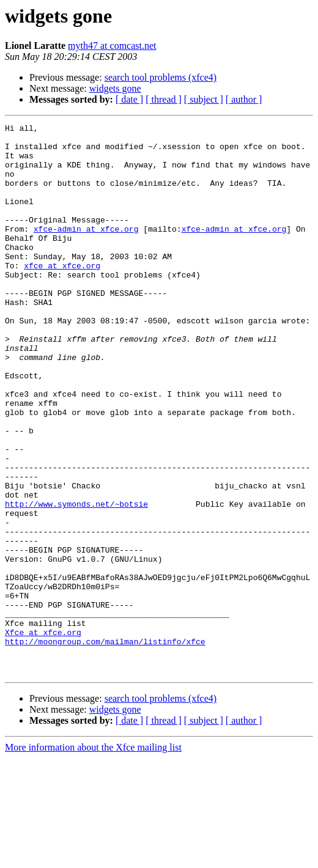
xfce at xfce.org (62, 295)
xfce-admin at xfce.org (86, 251)
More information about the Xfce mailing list (93, 857)
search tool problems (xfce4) (161, 77)
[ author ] (244, 99)
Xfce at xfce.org (43, 735)
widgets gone (115, 88)
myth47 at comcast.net (112, 46)
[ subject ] (204, 99)
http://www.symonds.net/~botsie (76, 581)
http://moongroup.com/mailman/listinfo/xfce (105, 746)
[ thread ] (164, 99)
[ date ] (129, 99)
